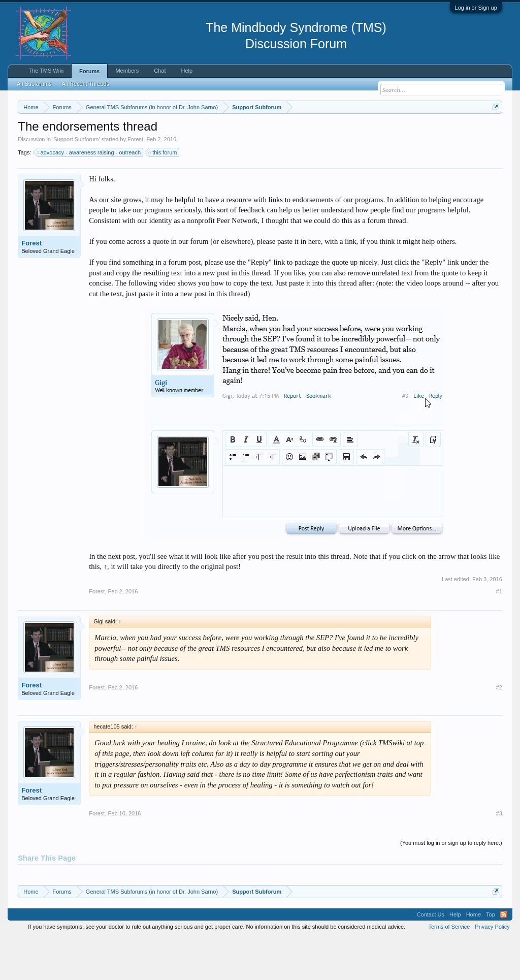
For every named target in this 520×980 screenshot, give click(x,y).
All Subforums (34, 84)
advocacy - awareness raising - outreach (89, 194)
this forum (163, 194)
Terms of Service (449, 969)
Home (474, 957)
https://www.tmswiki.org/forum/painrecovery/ (111, 143)
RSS (504, 957)
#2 (499, 729)
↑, (106, 609)
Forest (135, 181)
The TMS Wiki (46, 71)
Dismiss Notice (494, 131)
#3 (499, 855)
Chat (160, 71)
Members (127, 71)
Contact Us (431, 957)
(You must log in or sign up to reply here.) (451, 884)
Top (491, 957)
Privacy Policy (492, 969)
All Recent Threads (86, 84)
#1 (499, 633)
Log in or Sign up (476, 8)
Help (187, 71)
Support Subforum (76, 181)
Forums (89, 71)
